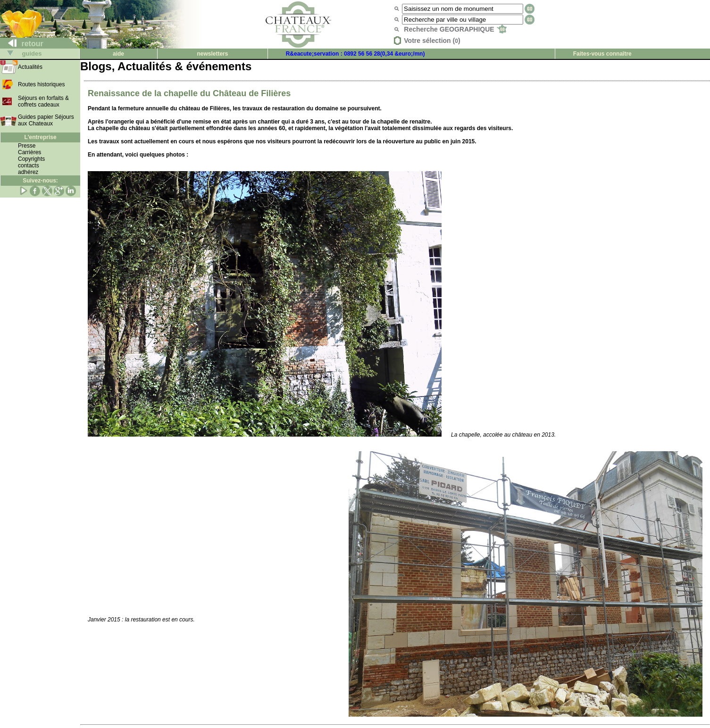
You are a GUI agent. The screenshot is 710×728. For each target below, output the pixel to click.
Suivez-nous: (40, 181)
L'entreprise (40, 137)
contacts (29, 165)
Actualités (30, 67)
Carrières (29, 152)
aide (118, 54)
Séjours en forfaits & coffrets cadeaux (43, 101)
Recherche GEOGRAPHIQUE (455, 29)
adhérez (28, 172)
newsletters (212, 54)
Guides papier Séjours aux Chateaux (46, 120)
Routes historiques (41, 84)
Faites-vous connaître (602, 54)
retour (22, 44)
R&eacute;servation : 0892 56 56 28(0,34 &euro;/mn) (355, 54)
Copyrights (31, 159)
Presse (27, 146)
